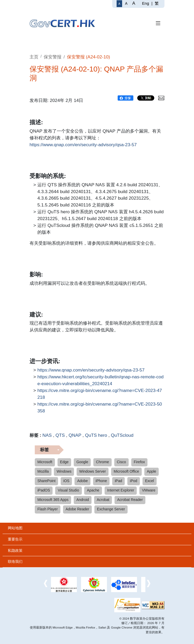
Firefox (139, 462)
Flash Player (48, 509)
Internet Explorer (121, 490)
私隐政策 (15, 550)
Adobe (82, 481)
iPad (118, 481)
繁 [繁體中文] (157, 3)
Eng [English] (145, 3)
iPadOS (44, 490)
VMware (149, 490)
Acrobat (103, 500)
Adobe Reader (77, 509)
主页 (34, 57)
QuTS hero (96, 435)
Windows (64, 471)
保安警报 (53, 57)
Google (82, 462)
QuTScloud (122, 435)
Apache (93, 490)
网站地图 (15, 528)
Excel (150, 481)
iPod (134, 481)
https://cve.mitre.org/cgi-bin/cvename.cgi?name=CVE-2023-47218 (100, 394)
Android (83, 500)
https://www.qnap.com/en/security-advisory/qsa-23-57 (83, 145)
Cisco (121, 462)
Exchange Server (111, 509)
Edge (64, 462)
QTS (60, 435)
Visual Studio (68, 490)
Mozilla (43, 471)
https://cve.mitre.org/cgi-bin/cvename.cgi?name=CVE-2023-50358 (100, 407)
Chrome (102, 462)
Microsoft (45, 462)
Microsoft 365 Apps (53, 500)
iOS (66, 481)
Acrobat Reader (130, 500)
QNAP (75, 435)
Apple (152, 471)
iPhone (101, 481)
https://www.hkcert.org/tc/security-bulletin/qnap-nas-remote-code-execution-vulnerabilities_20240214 (101, 380)
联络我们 (15, 561)
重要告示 (15, 539)
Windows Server (93, 471)
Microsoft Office (126, 471)
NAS (47, 435)
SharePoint (46, 481)
